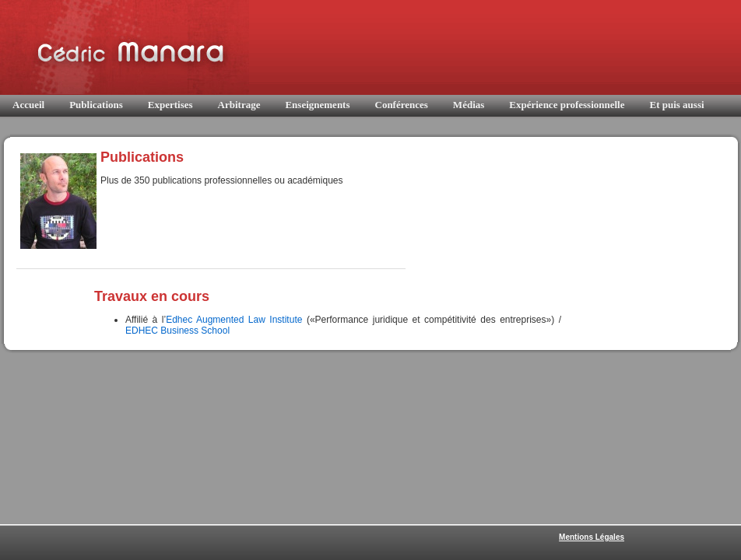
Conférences (402, 105)
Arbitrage (239, 105)
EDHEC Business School (177, 331)
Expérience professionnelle (567, 105)
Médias (469, 105)
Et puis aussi (676, 105)
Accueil (28, 105)
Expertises (170, 105)
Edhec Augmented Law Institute (234, 320)
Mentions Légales (592, 537)
